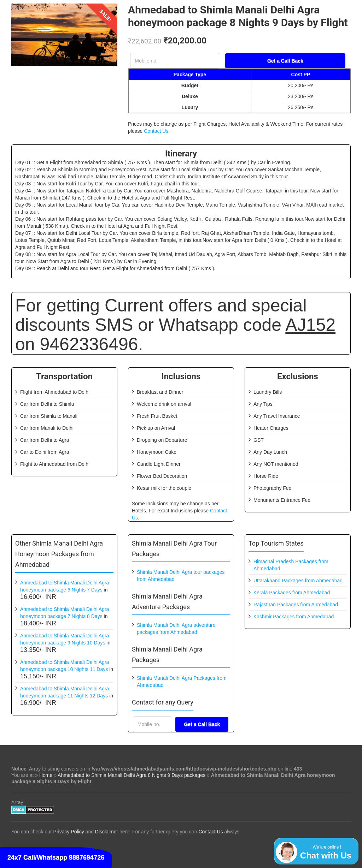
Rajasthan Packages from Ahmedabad (296, 605)
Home (46, 775)
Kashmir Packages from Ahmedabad (294, 617)
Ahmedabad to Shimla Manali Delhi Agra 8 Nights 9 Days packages (132, 775)
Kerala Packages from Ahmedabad (292, 593)
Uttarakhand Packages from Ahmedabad (298, 581)
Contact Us (156, 131)
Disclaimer (107, 832)
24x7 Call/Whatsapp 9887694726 (56, 857)
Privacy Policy (69, 832)
